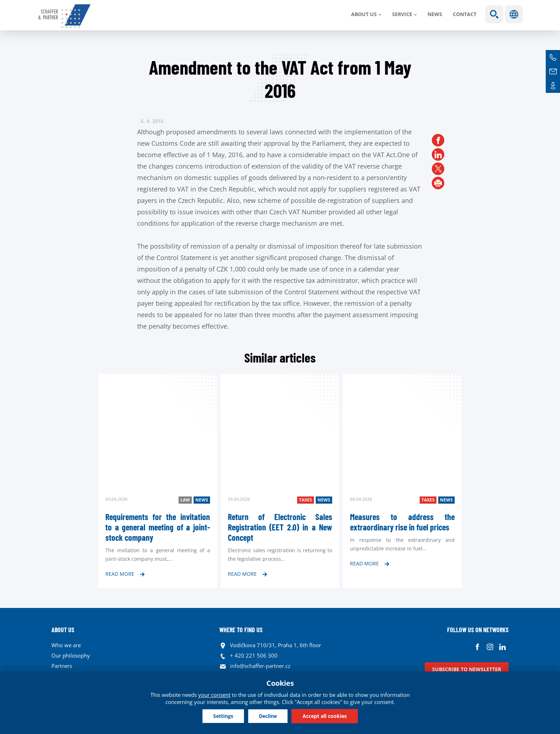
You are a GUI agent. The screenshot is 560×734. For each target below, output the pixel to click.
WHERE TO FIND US (241, 630)
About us (364, 14)
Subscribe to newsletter (467, 669)
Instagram (490, 647)
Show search (494, 14)
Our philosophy (71, 655)
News (435, 14)
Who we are (66, 645)
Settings (223, 716)
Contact (465, 14)
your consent (214, 695)
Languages (514, 14)
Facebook (477, 647)
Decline (268, 716)
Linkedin (502, 647)
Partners (62, 666)
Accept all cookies (325, 716)
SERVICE (402, 14)
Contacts (553, 86)
